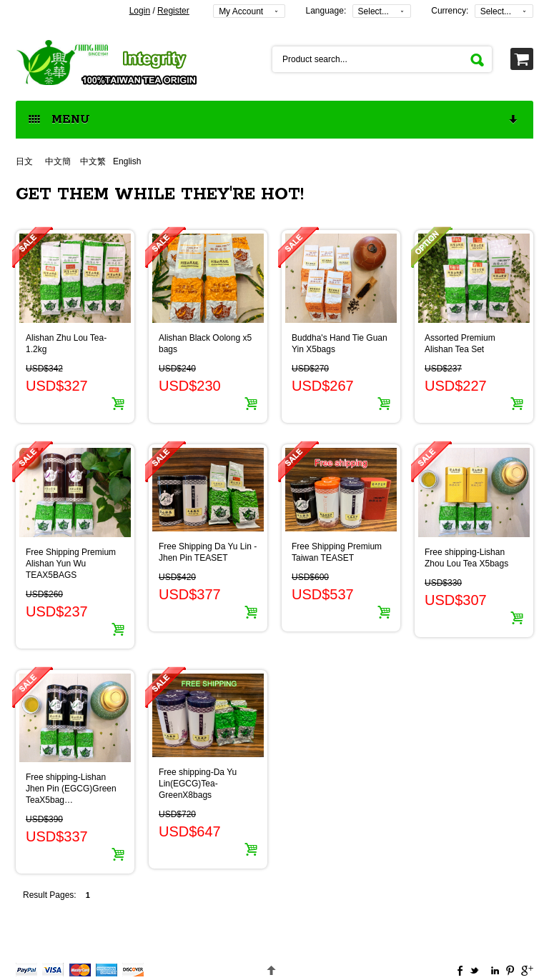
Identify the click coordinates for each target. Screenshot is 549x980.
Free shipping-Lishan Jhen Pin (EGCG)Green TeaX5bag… (71, 789)
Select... (374, 11)
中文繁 (93, 161)
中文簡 (58, 161)
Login (140, 11)
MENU (274, 120)
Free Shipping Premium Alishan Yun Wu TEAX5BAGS (71, 564)
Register (173, 11)
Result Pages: (50, 895)
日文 (25, 161)
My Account (241, 11)
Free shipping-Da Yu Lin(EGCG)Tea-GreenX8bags (198, 784)
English (127, 161)
